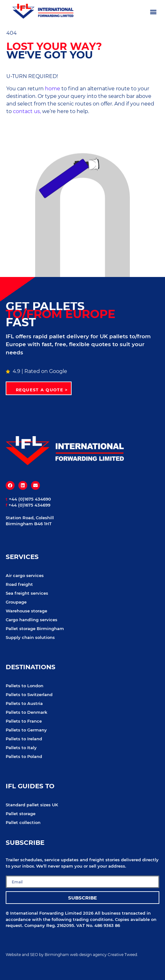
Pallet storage (21, 814)
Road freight (19, 584)
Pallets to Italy (21, 748)
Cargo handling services (32, 620)
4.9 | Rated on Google (36, 371)
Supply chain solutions (30, 637)
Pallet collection (23, 822)
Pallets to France (24, 721)
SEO (34, 955)
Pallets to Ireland (24, 739)
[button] (153, 12)
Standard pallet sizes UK (32, 805)
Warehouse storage (26, 611)
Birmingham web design (68, 955)
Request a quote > (42, 390)
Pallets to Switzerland (29, 694)
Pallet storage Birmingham (35, 628)
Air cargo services (25, 575)
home (53, 89)
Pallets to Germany (26, 730)
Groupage (16, 602)
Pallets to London (25, 686)
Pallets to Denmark (26, 712)
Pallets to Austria (24, 703)
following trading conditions (82, 919)
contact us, (27, 111)
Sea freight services (27, 593)
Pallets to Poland (24, 756)
